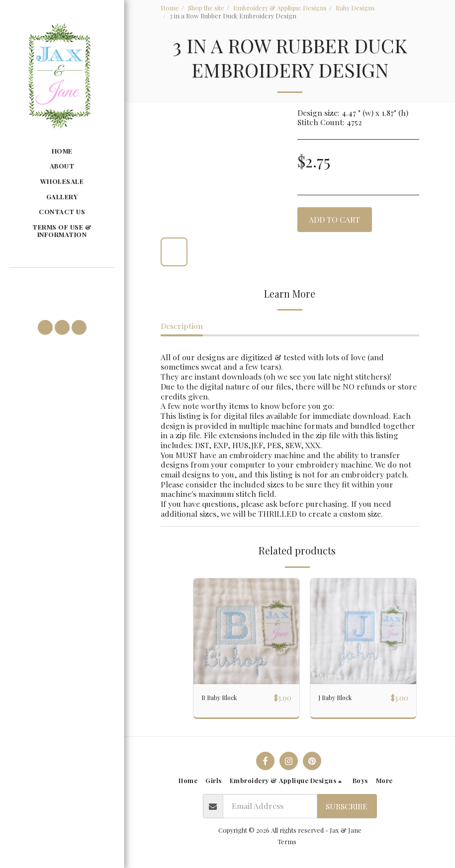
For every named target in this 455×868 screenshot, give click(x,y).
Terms (287, 846)
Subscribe (347, 811)
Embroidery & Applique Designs (280, 8)
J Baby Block (340, 698)
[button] (62, 281)
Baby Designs (355, 8)
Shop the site (206, 8)
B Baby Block (225, 698)
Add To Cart (334, 219)
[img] (246, 631)
